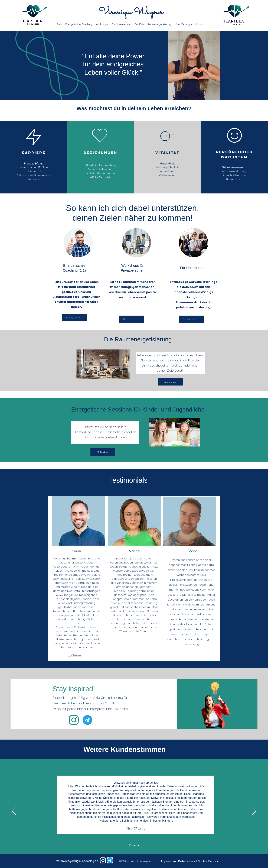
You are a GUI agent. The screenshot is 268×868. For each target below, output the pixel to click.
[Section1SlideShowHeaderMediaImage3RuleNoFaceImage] (138, 845)
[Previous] (14, 811)
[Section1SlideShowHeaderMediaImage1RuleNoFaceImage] (130, 845)
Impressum (169, 861)
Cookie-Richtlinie (209, 861)
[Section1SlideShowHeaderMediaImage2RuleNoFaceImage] (134, 845)
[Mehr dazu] (74, 318)
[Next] (254, 811)
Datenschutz (187, 861)
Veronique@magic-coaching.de (77, 861)
